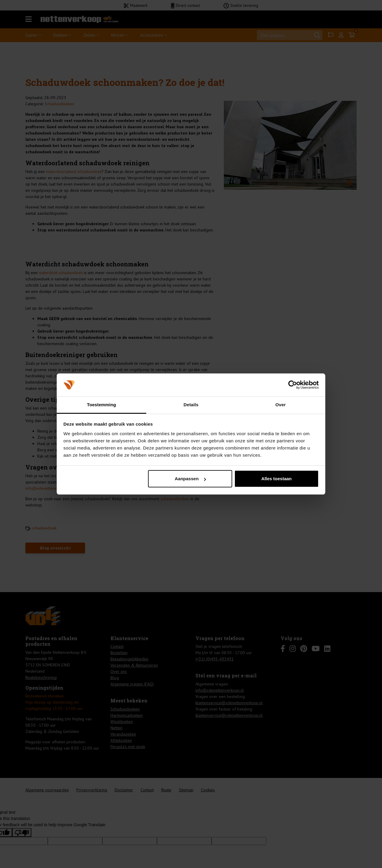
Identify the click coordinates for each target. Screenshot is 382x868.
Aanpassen (190, 479)
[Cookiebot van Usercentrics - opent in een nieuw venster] (293, 385)
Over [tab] (281, 405)
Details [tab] (191, 405)
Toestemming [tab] (101, 405)
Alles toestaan (277, 479)
